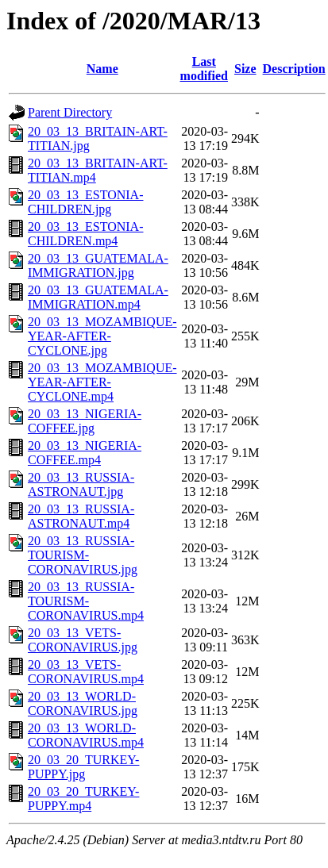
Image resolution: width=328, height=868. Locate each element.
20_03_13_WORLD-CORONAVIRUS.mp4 (86, 735)
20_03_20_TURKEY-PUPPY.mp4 (83, 799)
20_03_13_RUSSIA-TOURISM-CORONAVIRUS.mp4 (86, 601)
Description (294, 69)
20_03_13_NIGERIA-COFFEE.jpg (85, 421)
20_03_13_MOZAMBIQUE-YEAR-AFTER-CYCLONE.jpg (102, 336)
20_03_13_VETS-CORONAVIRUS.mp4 (86, 672)
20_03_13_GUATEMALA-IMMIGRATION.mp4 (98, 297)
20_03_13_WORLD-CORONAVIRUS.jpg (83, 703)
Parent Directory (70, 112)
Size (245, 69)
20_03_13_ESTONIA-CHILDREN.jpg (85, 202)
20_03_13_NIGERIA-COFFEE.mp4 (85, 453)
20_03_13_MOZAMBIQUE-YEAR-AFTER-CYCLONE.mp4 (102, 382)
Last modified (204, 69)
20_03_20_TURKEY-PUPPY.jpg (83, 767)
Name (102, 69)
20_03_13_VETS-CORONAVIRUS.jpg (83, 640)
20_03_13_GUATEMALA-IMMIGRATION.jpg (98, 265)
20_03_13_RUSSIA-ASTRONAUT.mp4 (81, 516)
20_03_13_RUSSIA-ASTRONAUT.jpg (81, 484)
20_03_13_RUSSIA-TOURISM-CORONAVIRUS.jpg (83, 555)
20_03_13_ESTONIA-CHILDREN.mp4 (85, 234)
